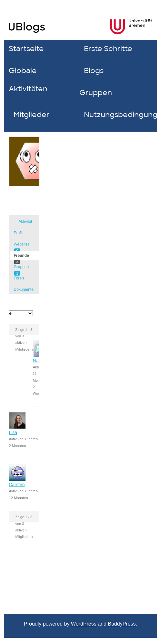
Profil (18, 233)
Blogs (94, 71)
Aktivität (25, 222)
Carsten (17, 485)
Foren (19, 278)
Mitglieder (31, 115)
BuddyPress (122, 624)
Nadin (39, 361)
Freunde (21, 257)
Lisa (13, 432)
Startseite (26, 49)
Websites (21, 246)
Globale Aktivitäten (28, 80)
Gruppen (96, 93)
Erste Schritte (108, 49)
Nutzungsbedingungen (117, 115)
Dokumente (23, 289)
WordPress (84, 624)
